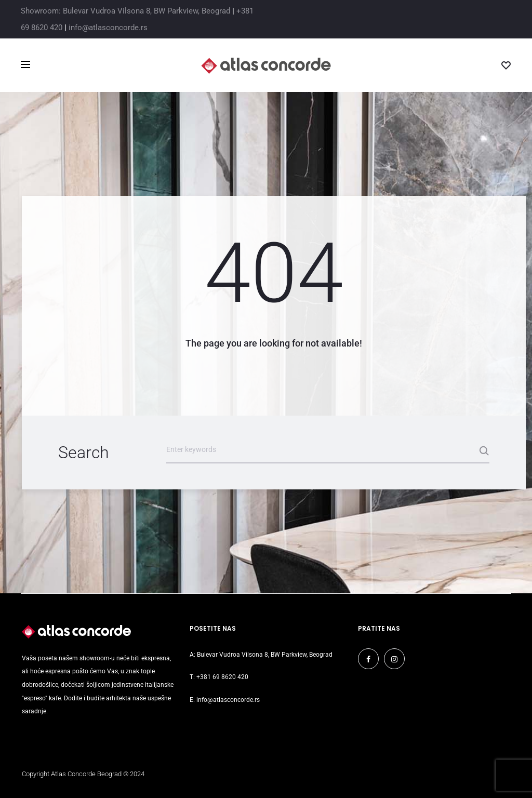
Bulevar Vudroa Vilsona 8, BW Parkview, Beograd (265, 655)
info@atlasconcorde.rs (108, 28)
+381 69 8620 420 (222, 677)
